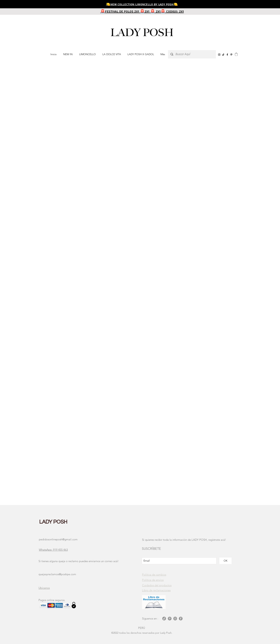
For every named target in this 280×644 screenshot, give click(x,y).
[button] (236, 54)
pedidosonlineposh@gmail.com (58, 539)
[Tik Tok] (164, 619)
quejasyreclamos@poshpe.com (57, 574)
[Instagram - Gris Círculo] (175, 619)
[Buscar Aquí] (192, 54)
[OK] (225, 561)
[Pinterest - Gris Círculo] (170, 619)
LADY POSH (53, 522)
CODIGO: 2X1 (175, 12)
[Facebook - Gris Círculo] (181, 619)
